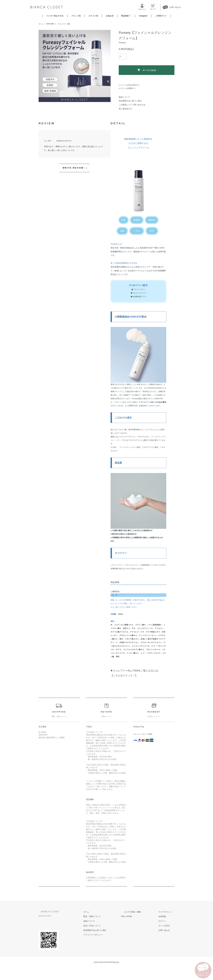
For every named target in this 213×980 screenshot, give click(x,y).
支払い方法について (105, 926)
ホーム (41, 24)
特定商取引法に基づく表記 (130, 101)
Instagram (143, 16)
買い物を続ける (125, 109)
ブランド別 (76, 16)
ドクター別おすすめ (55, 16)
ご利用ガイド (161, 16)
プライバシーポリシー (106, 935)
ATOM (140, 916)
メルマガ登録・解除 (140, 912)
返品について (124, 97)
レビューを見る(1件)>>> (129, 85)
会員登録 (165, 916)
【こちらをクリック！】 (124, 676)
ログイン (165, 921)
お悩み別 (110, 16)
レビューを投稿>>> (127, 88)
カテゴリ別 (93, 16)
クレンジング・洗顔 (67, 24)
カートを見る (167, 926)
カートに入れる (147, 70)
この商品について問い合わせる (132, 105)
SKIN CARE (52, 24)
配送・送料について (105, 916)
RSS (134, 916)
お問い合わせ (167, 930)
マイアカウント (168, 912)
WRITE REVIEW (73, 168)
